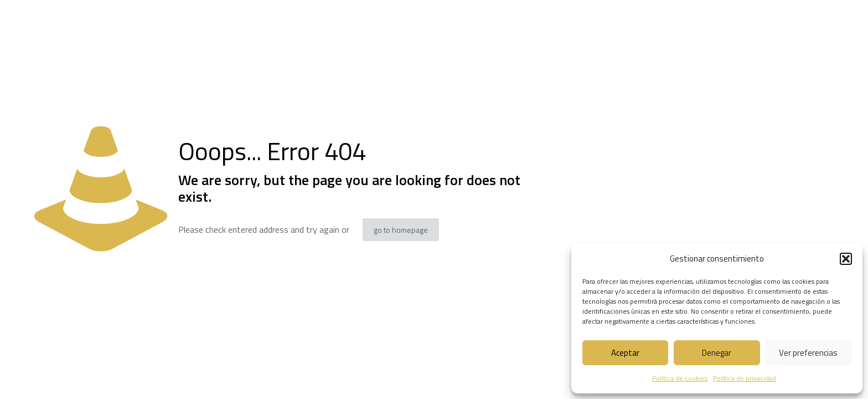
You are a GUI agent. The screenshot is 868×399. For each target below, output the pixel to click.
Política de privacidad (745, 378)
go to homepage (401, 230)
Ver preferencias (808, 353)
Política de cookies (680, 378)
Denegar (717, 353)
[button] (846, 259)
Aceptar (625, 353)
